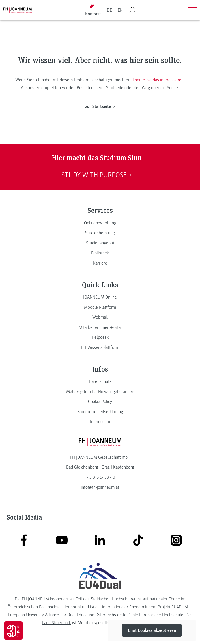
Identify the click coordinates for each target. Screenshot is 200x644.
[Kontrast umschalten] (93, 10)
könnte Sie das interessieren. (159, 80)
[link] (100, 223)
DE (109, 10)
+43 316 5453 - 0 (100, 477)
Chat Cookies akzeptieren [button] (152, 630)
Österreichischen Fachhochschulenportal (44, 607)
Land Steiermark (56, 623)
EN (120, 10)
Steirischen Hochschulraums (116, 599)
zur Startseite (100, 106)
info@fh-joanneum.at (100, 487)
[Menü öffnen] (192, 10)
